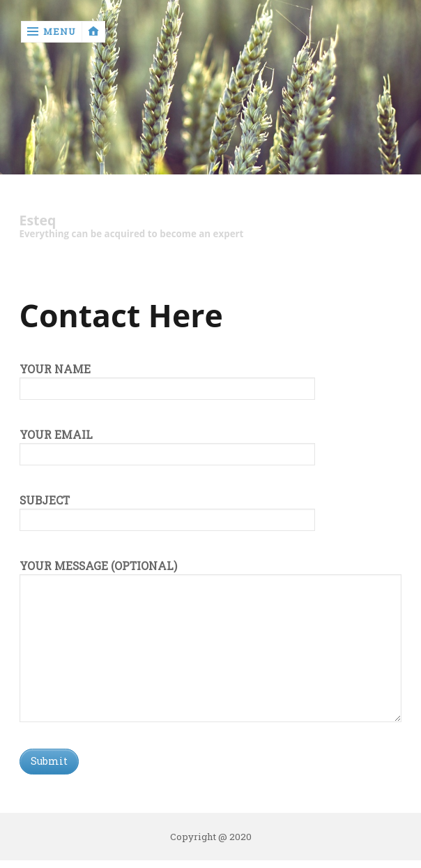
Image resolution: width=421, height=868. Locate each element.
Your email (167, 444)
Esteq (38, 221)
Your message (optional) (211, 574)
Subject (167, 510)
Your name (167, 379)
